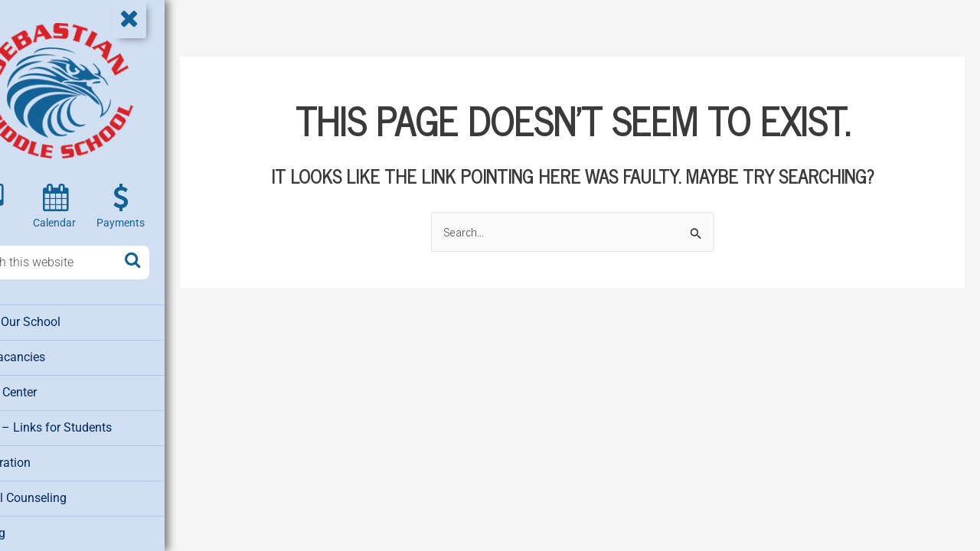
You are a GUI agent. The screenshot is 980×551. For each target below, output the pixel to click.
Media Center (49, 390)
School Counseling (64, 494)
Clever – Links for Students (85, 425)
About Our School (60, 321)
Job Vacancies (53, 356)
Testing (34, 528)
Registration (46, 459)
